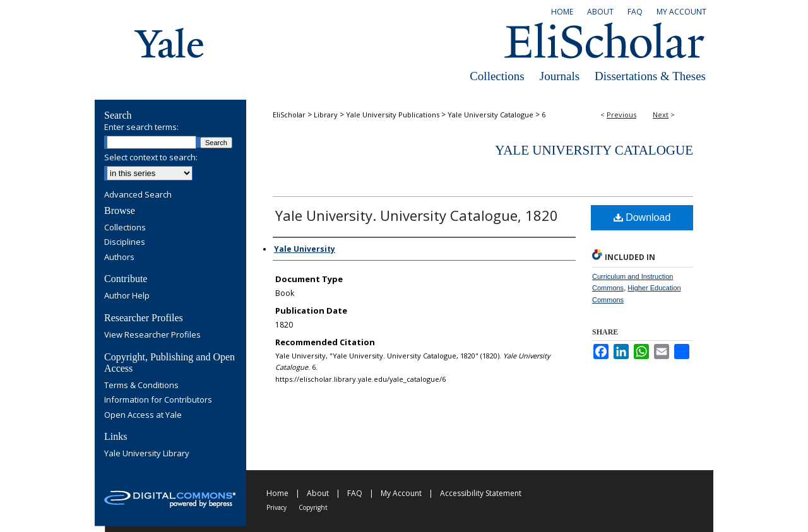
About (318, 493)
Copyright (313, 507)
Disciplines (125, 242)
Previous (621, 115)
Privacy (276, 507)
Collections (497, 76)
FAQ (355, 493)
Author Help (127, 296)
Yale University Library (147, 454)
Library (326, 115)
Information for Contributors (158, 400)
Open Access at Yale (143, 415)
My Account (401, 493)
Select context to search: (151, 157)
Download (642, 217)
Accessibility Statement (481, 493)
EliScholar (289, 115)
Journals (560, 76)
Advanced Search (138, 194)
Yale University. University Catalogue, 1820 (417, 215)
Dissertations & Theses (650, 76)
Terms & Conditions (141, 386)
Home (277, 493)
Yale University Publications (393, 115)
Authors (119, 257)
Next (661, 115)
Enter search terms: (141, 127)
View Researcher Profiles (152, 335)
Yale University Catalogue (490, 115)
